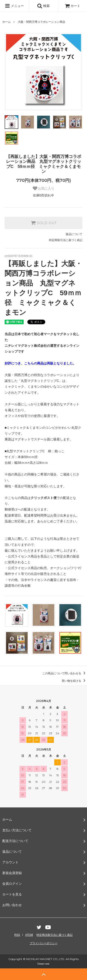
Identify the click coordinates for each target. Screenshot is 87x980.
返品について (74, 234)
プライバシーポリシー (44, 943)
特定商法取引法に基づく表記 (55, 935)
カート (73, 6)
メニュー (14, 6)
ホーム (6, 22)
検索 (43, 6)
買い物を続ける (74, 681)
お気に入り (44, 188)
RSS (17, 935)
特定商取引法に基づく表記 (66, 240)
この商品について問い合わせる (65, 673)
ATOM (29, 935)
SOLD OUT (44, 223)
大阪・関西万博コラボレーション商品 (42, 22)
